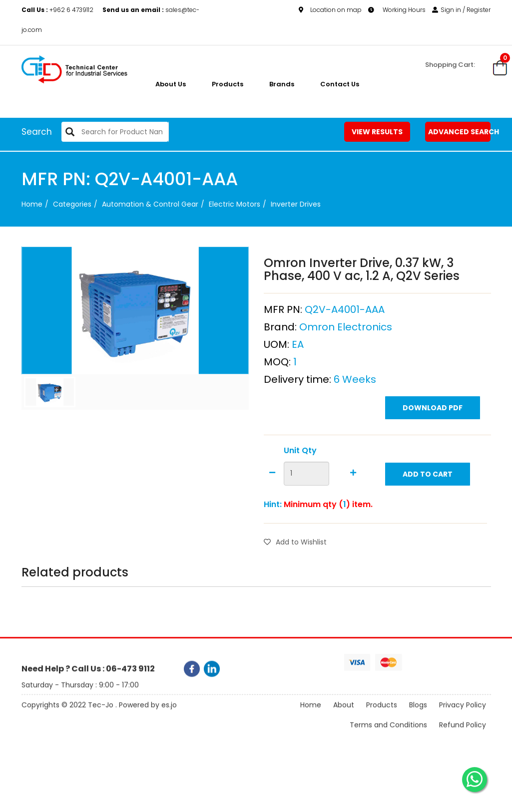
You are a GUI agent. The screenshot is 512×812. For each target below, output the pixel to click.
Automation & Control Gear (150, 204)
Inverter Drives (296, 204)
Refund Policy (463, 735)
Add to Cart (428, 499)
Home (32, 204)
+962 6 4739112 (58, 10)
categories (72, 204)
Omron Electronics (346, 351)
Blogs (418, 715)
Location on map (330, 10)
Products (228, 84)
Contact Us (340, 84)
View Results (377, 132)
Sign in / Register (461, 10)
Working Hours (397, 10)
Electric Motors (235, 204)
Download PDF (433, 432)
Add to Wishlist (295, 566)
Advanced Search (460, 132)
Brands (282, 84)
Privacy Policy (463, 715)
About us (171, 84)
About (344, 715)
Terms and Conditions (388, 735)
